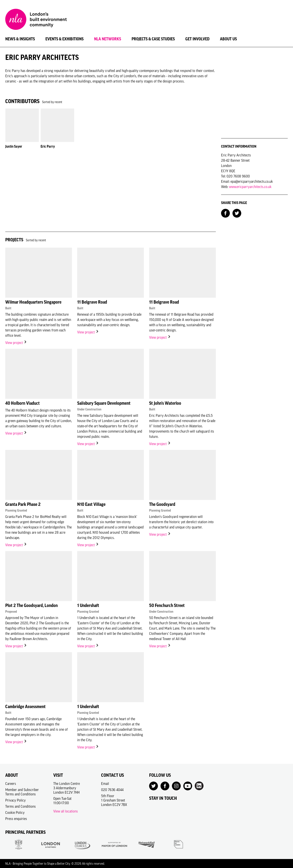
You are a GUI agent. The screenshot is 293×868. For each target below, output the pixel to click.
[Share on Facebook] (225, 213)
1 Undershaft (88, 605)
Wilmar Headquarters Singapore (33, 302)
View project (16, 343)
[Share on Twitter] (237, 213)
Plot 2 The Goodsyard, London (31, 605)
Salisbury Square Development (104, 403)
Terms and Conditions (21, 806)
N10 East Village (91, 504)
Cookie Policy (15, 813)
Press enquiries (16, 819)
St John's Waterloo (165, 403)
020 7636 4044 (112, 790)
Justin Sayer (14, 146)
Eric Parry (48, 146)
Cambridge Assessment (25, 707)
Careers (11, 784)
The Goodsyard (162, 504)
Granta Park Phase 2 (23, 504)
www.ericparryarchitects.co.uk (250, 187)
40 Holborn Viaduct (22, 403)
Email (105, 784)
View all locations (66, 811)
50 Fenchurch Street (167, 605)
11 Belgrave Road (92, 302)
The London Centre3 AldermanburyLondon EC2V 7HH (67, 788)
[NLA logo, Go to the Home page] (36, 20)
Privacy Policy (15, 800)
